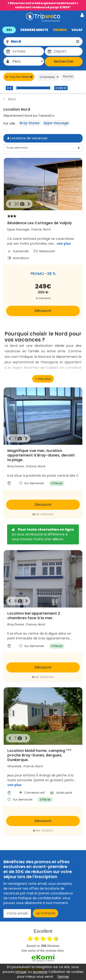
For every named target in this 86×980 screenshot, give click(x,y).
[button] (43, 30)
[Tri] (43, 148)
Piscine (68, 76)
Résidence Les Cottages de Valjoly (43, 220)
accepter (40, 972)
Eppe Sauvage (18, 229)
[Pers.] (28, 61)
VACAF (77, 30)
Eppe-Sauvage (56, 123)
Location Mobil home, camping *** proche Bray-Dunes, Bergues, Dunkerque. (39, 755)
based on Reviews (43, 946)
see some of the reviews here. (43, 951)
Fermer (63, 977)
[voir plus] (43, 379)
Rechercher (64, 61)
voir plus (64, 244)
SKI (9, 30)
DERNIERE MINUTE (34, 30)
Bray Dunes (16, 466)
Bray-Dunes (30, 123)
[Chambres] (48, 77)
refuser (21, 972)
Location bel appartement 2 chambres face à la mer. (34, 616)
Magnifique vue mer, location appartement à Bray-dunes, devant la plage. (41, 455)
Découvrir (43, 311)
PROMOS (60, 30)
